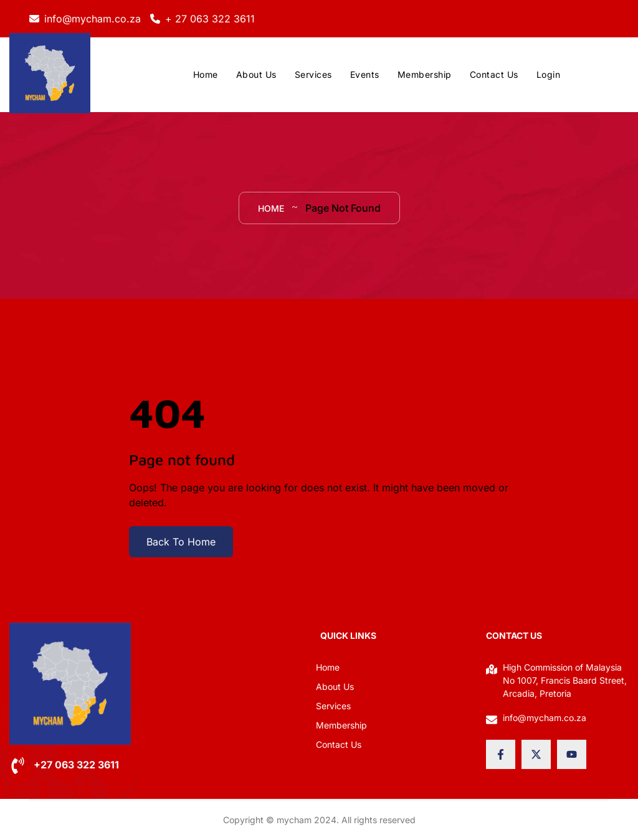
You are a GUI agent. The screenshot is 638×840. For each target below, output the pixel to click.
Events (365, 74)
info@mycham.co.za (93, 19)
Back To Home (181, 542)
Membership (425, 74)
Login (549, 74)
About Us (256, 74)
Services (313, 74)
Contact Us (494, 74)
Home (206, 74)
